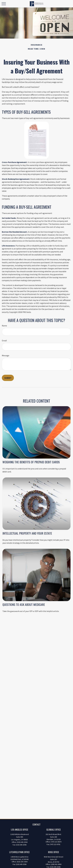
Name (4, 326)
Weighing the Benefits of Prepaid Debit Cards (31, 462)
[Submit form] (8, 378)
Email (4, 341)
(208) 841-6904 (56, 864)
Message (6, 355)
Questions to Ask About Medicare (24, 604)
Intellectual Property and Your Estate (27, 533)
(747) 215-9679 (56, 842)
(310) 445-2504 (22, 842)
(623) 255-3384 (22, 862)
